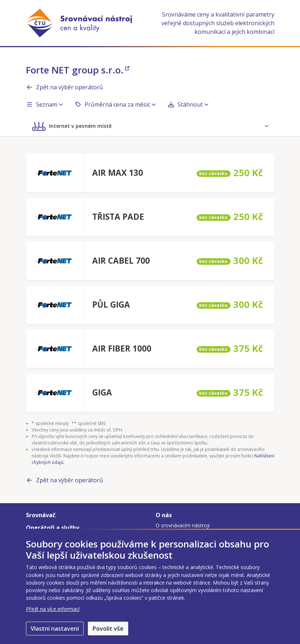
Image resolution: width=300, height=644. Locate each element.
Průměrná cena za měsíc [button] (115, 104)
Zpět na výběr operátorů (64, 87)
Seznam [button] (44, 104)
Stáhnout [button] (188, 104)
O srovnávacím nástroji (183, 525)
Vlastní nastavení (55, 629)
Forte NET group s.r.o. (78, 70)
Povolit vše (108, 629)
